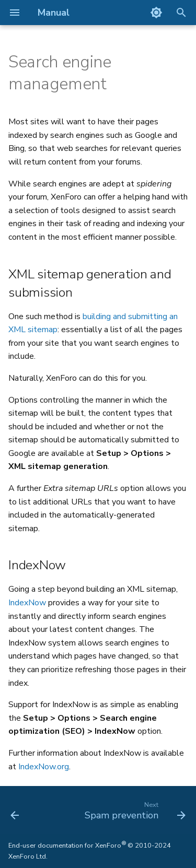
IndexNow (27, 603)
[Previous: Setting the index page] (15, 810)
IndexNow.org (44, 767)
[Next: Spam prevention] (134, 810)
